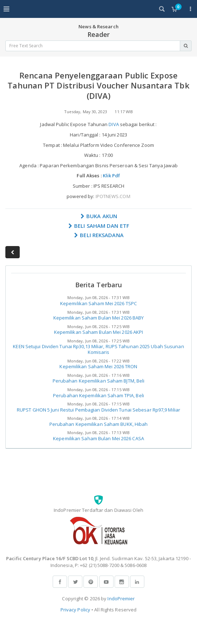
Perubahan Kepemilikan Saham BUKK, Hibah (99, 424)
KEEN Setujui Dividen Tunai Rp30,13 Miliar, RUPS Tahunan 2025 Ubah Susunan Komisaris (98, 349)
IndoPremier (121, 599)
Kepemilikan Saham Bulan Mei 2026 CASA (98, 438)
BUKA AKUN (98, 216)
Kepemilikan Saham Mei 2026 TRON (98, 366)
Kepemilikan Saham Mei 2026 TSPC (98, 303)
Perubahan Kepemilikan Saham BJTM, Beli (99, 381)
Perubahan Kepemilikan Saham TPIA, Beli (98, 395)
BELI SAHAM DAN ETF (98, 226)
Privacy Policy (75, 610)
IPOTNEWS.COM (113, 196)
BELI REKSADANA (98, 235)
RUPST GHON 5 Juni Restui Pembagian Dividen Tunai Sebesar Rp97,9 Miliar (98, 410)
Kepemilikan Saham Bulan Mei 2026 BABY (99, 318)
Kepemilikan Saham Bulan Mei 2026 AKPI (99, 332)
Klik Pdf (112, 176)
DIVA (114, 124)
